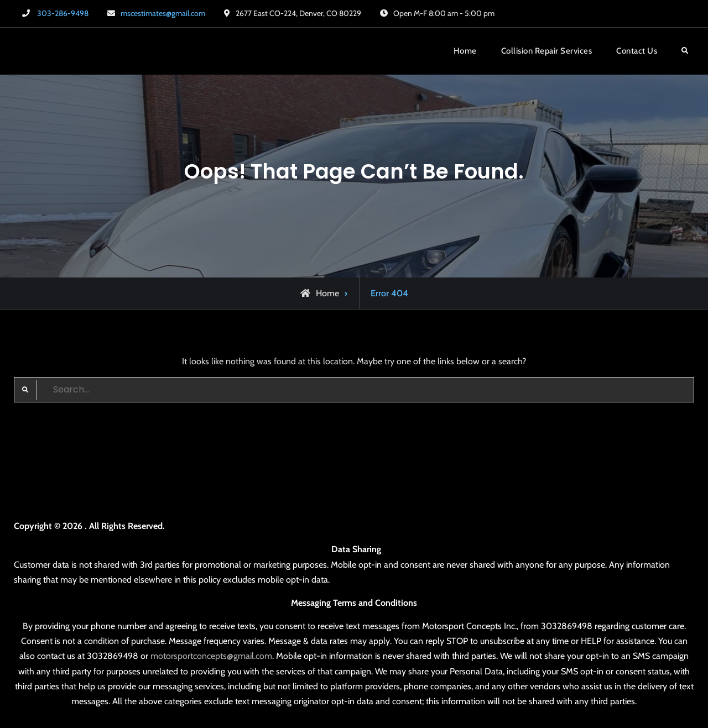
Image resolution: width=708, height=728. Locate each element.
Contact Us (637, 51)
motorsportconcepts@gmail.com (211, 656)
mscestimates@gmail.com (163, 13)
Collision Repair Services (547, 51)
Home (465, 51)
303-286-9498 (63, 13)
